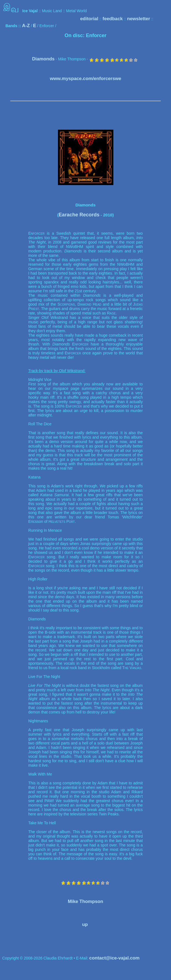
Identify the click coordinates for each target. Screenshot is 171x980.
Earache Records (79, 215)
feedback (113, 19)
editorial (89, 19)
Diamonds (43, 59)
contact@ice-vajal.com (114, 958)
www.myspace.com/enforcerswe (86, 79)
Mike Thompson (86, 901)
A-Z (26, 26)
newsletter (138, 19)
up (85, 924)
